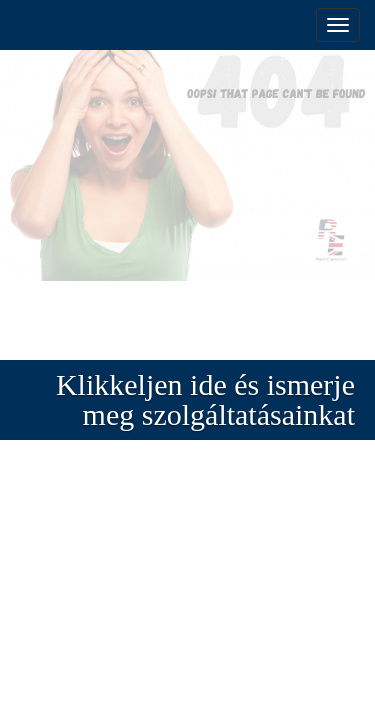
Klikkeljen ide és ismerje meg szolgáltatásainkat (205, 399)
